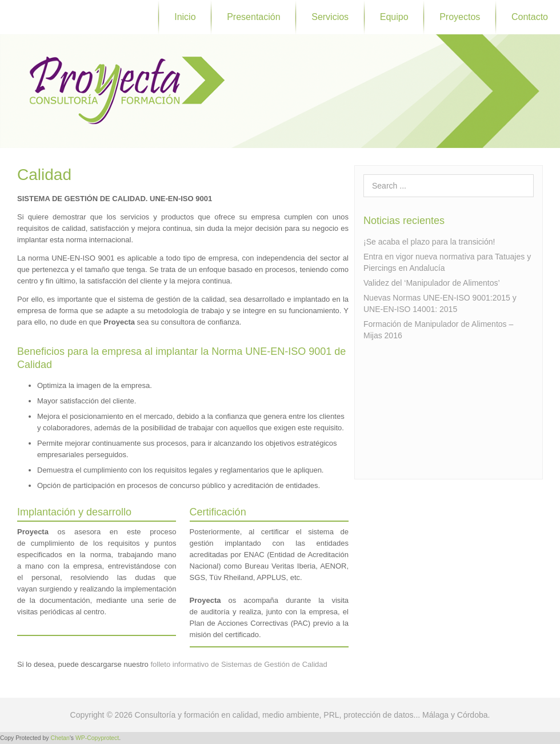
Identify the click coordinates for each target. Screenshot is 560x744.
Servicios (330, 17)
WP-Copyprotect (97, 738)
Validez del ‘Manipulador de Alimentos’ (432, 283)
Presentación (253, 17)
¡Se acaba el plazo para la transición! (429, 242)
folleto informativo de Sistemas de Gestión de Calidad (239, 664)
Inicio (185, 17)
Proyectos (460, 17)
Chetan (60, 738)
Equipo (394, 17)
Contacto (530, 17)
